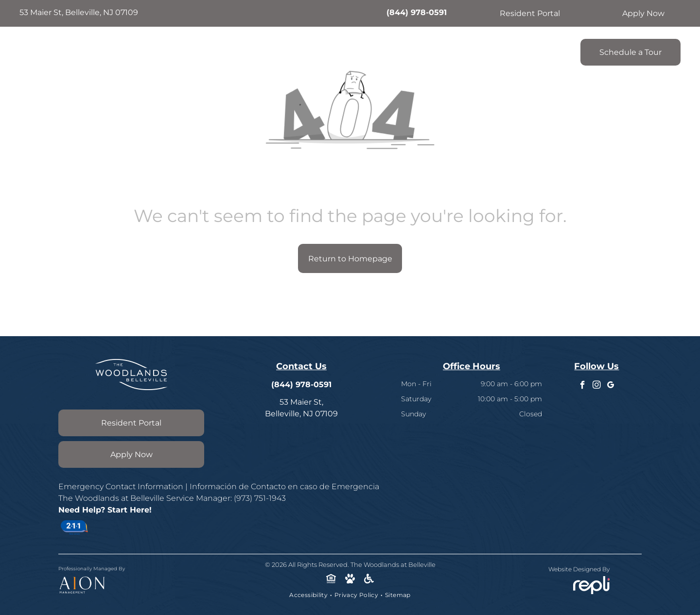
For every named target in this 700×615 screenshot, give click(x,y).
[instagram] (597, 386)
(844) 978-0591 (417, 12)
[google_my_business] (611, 386)
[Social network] (331, 580)
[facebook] (583, 386)
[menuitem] (233, 50)
